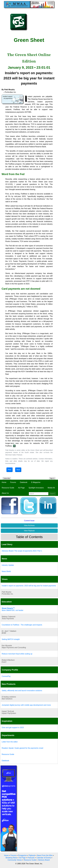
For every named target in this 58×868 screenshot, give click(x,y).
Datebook (24, 482)
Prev (10, 470)
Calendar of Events (44, 858)
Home (4, 482)
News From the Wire (45, 855)
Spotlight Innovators (36, 488)
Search (52, 494)
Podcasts (31, 858)
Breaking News (11, 858)
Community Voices (15, 860)
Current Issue (29, 521)
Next (18, 470)
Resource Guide (8, 488)
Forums (13, 482)
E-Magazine (36, 482)
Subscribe (7, 478)
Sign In (52, 478)
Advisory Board (44, 860)
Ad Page (21, 488)
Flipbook (32, 855)
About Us (5, 493)
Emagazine (22, 855)
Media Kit (51, 488)
